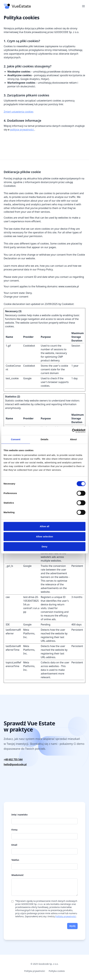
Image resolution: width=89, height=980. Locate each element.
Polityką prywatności (66, 916)
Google (27, 378)
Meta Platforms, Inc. (29, 633)
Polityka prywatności (35, 971)
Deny (44, 547)
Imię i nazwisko (19, 815)
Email (14, 845)
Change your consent (16, 297)
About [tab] (73, 439)
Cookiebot (68, 304)
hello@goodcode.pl (15, 764)
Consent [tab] (16, 439)
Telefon (15, 860)
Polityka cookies (57, 971)
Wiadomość (17, 875)
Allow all (44, 526)
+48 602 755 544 (13, 759)
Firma (14, 830)
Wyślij (72, 926)
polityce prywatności (22, 130)
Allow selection (45, 537)
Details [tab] (44, 439)
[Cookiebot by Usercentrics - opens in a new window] (72, 431)
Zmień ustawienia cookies (19, 112)
